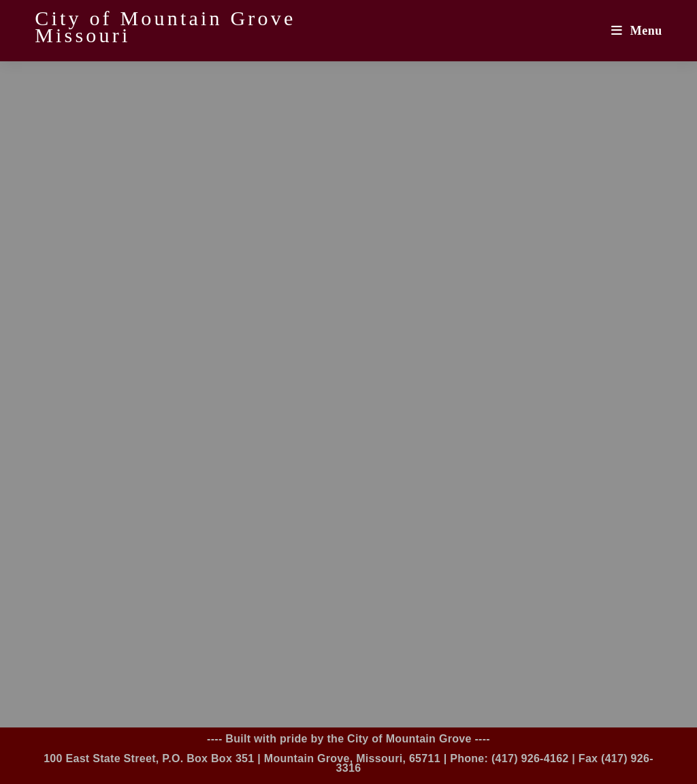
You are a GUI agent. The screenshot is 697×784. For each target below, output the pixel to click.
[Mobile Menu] (637, 31)
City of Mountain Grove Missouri (165, 27)
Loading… (348, 392)
